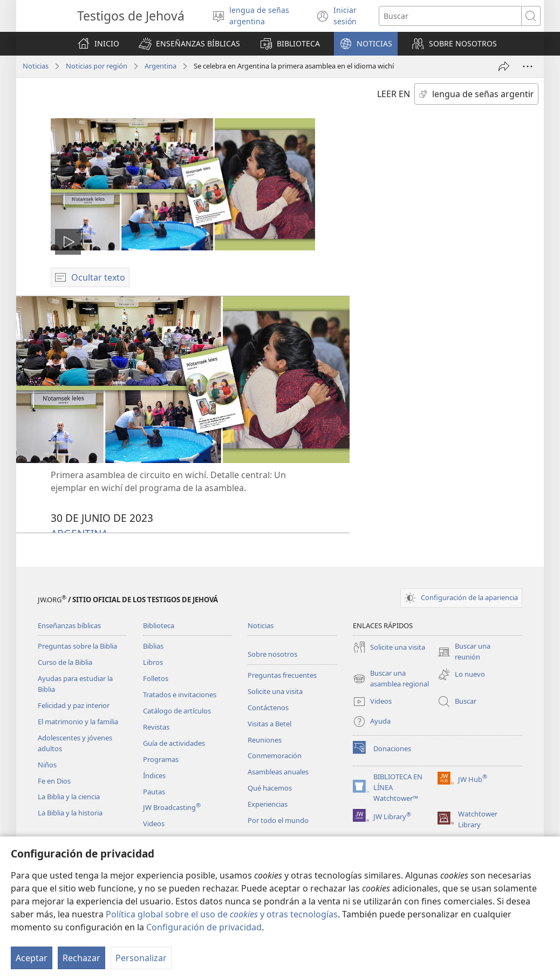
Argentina (161, 66)
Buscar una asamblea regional (391, 679)
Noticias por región (97, 66)
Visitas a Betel (269, 724)
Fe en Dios (54, 781)
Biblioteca (159, 625)
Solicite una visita (275, 691)
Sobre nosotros (272, 654)
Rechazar (81, 958)
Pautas (154, 792)
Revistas (156, 727)
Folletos (156, 678)
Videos (154, 824)
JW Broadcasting (172, 807)
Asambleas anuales (278, 772)
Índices (154, 775)
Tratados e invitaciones (180, 695)
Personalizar (141, 958)
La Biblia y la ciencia (69, 797)
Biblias (153, 646)
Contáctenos (268, 707)
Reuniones (265, 740)
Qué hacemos (270, 788)
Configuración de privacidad (204, 927)
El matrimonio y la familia (78, 722)
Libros (153, 662)
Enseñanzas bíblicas (69, 625)
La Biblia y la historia (70, 813)
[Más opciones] (528, 66)
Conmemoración (275, 756)
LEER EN (394, 94)
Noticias (36, 66)
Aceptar (32, 958)
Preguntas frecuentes (282, 675)
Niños (47, 765)
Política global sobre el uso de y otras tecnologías (222, 914)
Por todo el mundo (278, 820)
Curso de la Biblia (65, 662)
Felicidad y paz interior (74, 705)
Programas (161, 759)
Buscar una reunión (464, 652)
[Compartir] (504, 66)
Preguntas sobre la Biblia (77, 646)
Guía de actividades (174, 743)
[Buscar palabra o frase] (450, 16)
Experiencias (268, 804)
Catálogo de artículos (177, 711)
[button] (189, 44)
